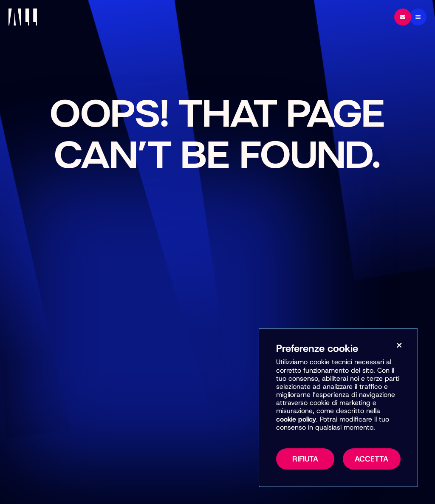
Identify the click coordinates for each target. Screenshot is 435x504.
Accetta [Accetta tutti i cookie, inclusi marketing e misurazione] (371, 459)
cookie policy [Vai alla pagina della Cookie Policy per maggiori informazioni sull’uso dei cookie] (296, 419)
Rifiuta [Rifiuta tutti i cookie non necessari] (305, 459)
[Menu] (418, 17)
